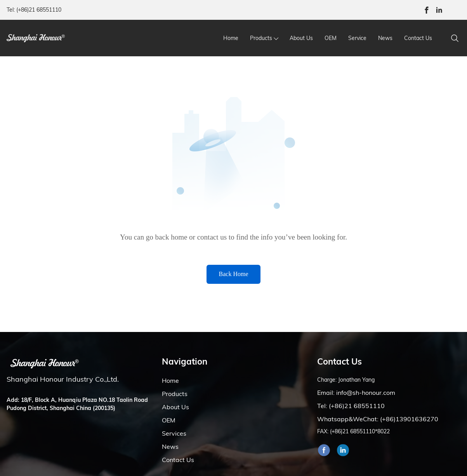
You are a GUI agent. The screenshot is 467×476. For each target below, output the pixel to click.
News (385, 38)
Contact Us (418, 38)
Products (261, 38)
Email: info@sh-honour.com (356, 393)
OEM (331, 38)
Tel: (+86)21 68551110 (34, 10)
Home (231, 38)
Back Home (234, 274)
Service (357, 38)
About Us (301, 38)
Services (174, 433)
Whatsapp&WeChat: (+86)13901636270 (378, 419)
